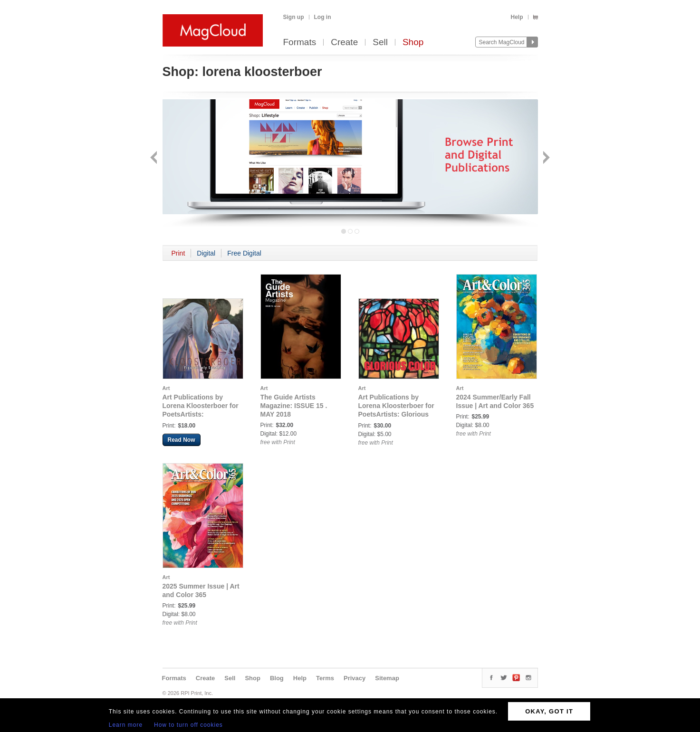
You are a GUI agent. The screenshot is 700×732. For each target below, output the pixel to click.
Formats (300, 43)
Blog (277, 678)
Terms (325, 678)
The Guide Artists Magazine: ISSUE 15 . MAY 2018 (294, 406)
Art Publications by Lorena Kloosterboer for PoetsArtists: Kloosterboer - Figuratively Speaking (201, 414)
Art (166, 388)
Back (155, 158)
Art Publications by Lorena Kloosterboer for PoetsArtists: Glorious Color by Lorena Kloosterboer (396, 414)
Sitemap (387, 678)
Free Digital (244, 253)
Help (517, 17)
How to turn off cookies (188, 725)
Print (178, 253)
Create (344, 43)
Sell (380, 43)
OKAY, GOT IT (549, 711)
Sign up (294, 17)
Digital (206, 253)
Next (545, 158)
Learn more (126, 725)
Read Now (182, 440)
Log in (323, 17)
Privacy (355, 678)
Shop (413, 43)
